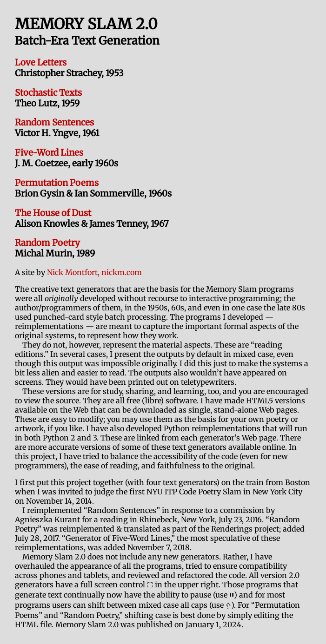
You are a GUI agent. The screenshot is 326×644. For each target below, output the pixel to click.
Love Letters (41, 62)
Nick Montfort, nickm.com (94, 272)
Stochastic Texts (48, 93)
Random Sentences (54, 122)
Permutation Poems (57, 183)
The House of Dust (53, 213)
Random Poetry (47, 243)
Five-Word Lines (49, 153)
